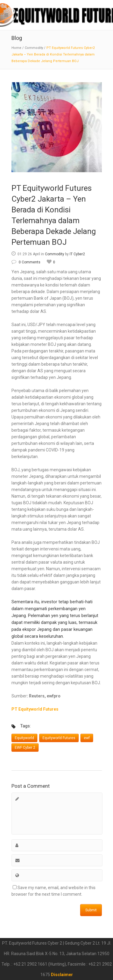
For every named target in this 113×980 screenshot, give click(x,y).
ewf (87, 738)
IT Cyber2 (77, 254)
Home (16, 48)
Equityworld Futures (59, 738)
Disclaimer (62, 975)
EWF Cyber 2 (25, 748)
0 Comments (26, 262)
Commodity (34, 48)
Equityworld (24, 738)
